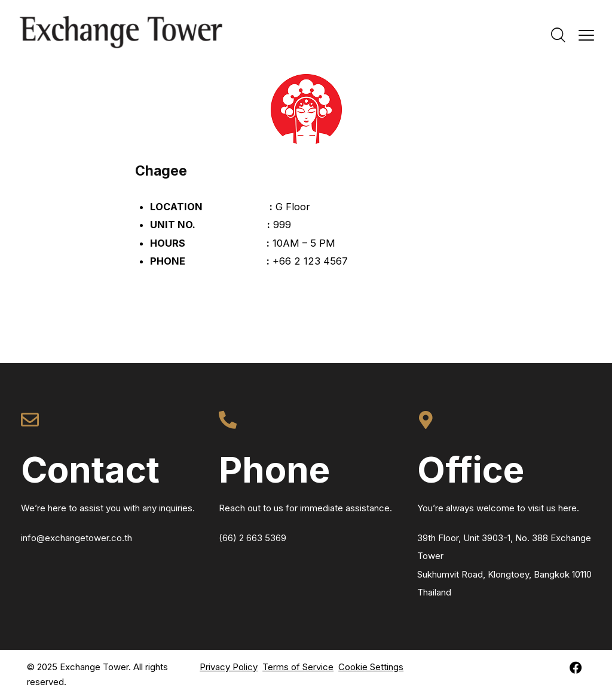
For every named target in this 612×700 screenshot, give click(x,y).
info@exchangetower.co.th (76, 538)
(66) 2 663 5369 (253, 538)
